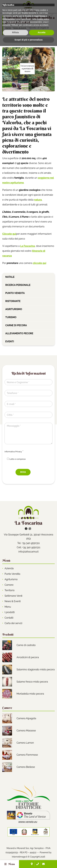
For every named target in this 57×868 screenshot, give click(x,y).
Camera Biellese (26, 767)
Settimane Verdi (13, 596)
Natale (10, 277)
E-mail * (11, 404)
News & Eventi (20, 28)
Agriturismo (14, 309)
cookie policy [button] (43, 841)
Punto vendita (15, 293)
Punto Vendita (12, 574)
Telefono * (13, 393)
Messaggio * (14, 426)
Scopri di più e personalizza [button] (28, 862)
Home (8, 28)
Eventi (10, 341)
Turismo (11, 317)
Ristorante (13, 301)
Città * (10, 415)
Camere (9, 585)
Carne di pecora (16, 325)
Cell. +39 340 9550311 (28, 547)
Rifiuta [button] (16, 855)
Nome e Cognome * (18, 382)
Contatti (9, 618)
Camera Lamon (25, 743)
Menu (8, 607)
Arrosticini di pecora (28, 657)
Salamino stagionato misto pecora (36, 670)
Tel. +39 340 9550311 (28, 543)
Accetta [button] (42, 855)
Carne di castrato (26, 645)
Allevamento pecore (19, 333)
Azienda (9, 568)
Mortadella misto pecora (30, 694)
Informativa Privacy (13, 452)
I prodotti (10, 612)
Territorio (9, 590)
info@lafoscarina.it (28, 552)
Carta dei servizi (13, 623)
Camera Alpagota (26, 718)
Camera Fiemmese (27, 755)
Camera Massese (26, 731)
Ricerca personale (18, 285)
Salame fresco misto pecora (32, 682)
